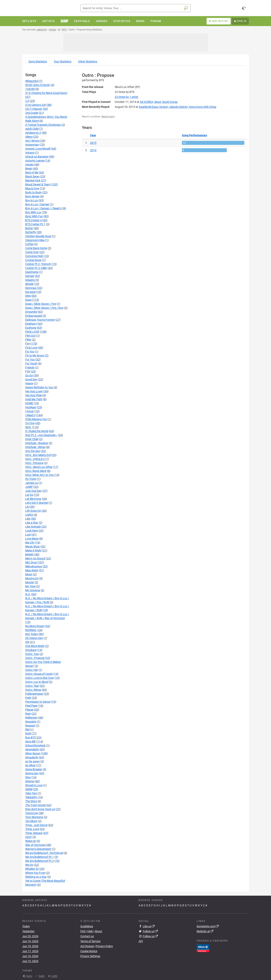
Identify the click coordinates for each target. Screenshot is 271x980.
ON (27, 642)
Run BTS (31, 737)
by (126, 97)
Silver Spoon (33, 753)
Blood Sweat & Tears (38, 184)
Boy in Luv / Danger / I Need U (44, 208)
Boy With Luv (33, 212)
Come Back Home (36, 248)
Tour (63, 61)
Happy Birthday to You (39, 387)
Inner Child (32, 439)
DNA (28, 296)
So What (30, 765)
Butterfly (31, 232)
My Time (30, 586)
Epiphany (31, 324)
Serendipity (32, 749)
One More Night (35, 646)
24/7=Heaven (34, 109)
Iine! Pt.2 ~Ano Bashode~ (41, 435)
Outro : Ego (32, 654)
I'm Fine (30, 423)
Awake (29, 165)
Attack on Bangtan (37, 157)
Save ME (31, 741)
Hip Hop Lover (34, 391)
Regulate (31, 722)
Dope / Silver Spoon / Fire (41, 304)
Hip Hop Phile (34, 395)
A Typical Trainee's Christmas (43, 125)
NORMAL (31, 630)
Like (28, 519)
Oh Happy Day (34, 638)
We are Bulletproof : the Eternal (44, 853)
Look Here (32, 531)
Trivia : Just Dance (36, 825)
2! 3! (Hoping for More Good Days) (46, 93)
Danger (30, 276)
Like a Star (32, 523)
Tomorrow (32, 813)
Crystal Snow (33, 260)
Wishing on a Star (36, 877)
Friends (30, 367)
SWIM (29, 789)
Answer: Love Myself (38, 149)
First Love (31, 348)
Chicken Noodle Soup (38, 236)
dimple (29, 284)
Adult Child (32, 129)
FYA (28, 371)
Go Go (29, 375)
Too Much (31, 821)
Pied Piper (31, 706)
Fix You (30, 352)
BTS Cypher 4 (34, 220)
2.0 (27, 101)
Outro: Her (32, 670)
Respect (30, 726)
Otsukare (31, 650)
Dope (28, 300)
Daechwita (32, 272)
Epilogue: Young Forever (40, 320)
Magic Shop (33, 547)
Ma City (30, 543)
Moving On (32, 578)
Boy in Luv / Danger (37, 204)
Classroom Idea (35, 240)
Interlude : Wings (35, 447)
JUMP (29, 487)
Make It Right (33, 550)
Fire (28, 344)
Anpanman (32, 145)
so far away (33, 761)
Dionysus (31, 288)
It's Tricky (31, 479)
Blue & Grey (32, 188)
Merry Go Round (35, 558)
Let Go (29, 495)
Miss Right (32, 570)
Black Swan (32, 176)
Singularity (32, 757)
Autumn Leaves (35, 161)
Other (88, 61)
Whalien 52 (32, 869)
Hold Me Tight (34, 399)
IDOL (28, 427)
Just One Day (34, 491)
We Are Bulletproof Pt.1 (40, 857)
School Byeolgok (35, 745)
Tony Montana (34, 817)
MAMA (29, 554)
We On (29, 865)
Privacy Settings (90, 956)
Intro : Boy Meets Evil (38, 455)
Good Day (31, 379)
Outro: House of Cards (39, 674)
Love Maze (32, 539)
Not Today (32, 634)
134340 (30, 89)
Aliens (29, 137)
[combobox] (135, 8)
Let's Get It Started (37, 503)
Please (29, 710)
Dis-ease (30, 292)
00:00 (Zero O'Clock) (38, 85)
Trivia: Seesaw (34, 833)
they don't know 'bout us (40, 809)
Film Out (30, 336)
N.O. (28, 594)
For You (30, 359)
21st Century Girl (36, 105)
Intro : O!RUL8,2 (35, 459)
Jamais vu (32, 483)
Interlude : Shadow (37, 443)
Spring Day (32, 773)
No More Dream (35, 626)
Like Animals (33, 527)
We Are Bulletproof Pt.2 (40, 861)
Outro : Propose (35, 658)
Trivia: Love (32, 829)
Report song (108, 117)
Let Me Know (33, 499)
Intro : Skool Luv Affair (39, 467)
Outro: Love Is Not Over (40, 678)
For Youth (31, 363)
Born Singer (32, 196)
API (141, 941)
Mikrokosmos (34, 566)
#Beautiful (32, 81)
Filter (28, 340)
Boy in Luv (32, 200)
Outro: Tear (32, 686)
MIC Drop (31, 562)
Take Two (31, 793)
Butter (29, 228)
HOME (29, 403)
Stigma (30, 781)
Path (28, 698)
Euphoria (31, 328)
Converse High (34, 256)
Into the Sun (33, 451)
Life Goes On (33, 511)
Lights (29, 515)
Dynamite (31, 312)
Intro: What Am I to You (39, 475)
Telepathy (31, 797)
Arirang (30, 153)
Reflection (31, 718)
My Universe (33, 590)
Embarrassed (34, 316)
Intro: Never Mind (36, 471)
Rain (28, 714)
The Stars (31, 801)
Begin (29, 169)
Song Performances (194, 135)
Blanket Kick (33, 180)
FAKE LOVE (32, 332)
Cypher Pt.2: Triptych (38, 264)
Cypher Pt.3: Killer (36, 268)
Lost (28, 535)
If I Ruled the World (37, 431)
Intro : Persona (34, 463)
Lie (27, 507)
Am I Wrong (32, 141)
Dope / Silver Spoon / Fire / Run (44, 308)
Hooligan (31, 407)
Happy (29, 383)
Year (93, 135)
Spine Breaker (34, 769)
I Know (30, 411)
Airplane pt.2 (33, 133)
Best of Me (32, 172)
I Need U (30, 415)
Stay (28, 777)
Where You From (35, 873)
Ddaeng (30, 280)
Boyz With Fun (34, 216)
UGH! (29, 837)
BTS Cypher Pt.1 (35, 224)
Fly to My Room (35, 356)
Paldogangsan (34, 694)
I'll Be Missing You (36, 419)
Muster (30, 582)
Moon (29, 574)
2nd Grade (32, 113)
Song (38, 61)
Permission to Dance (38, 702)
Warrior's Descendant (38, 849)
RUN (28, 734)
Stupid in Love (34, 785)
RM (27, 730)
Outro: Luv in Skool (37, 682)
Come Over (32, 252)
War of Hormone (35, 845)
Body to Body (34, 192)
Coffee (29, 244)
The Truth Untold (35, 805)
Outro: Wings (33, 690)
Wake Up (31, 841)
